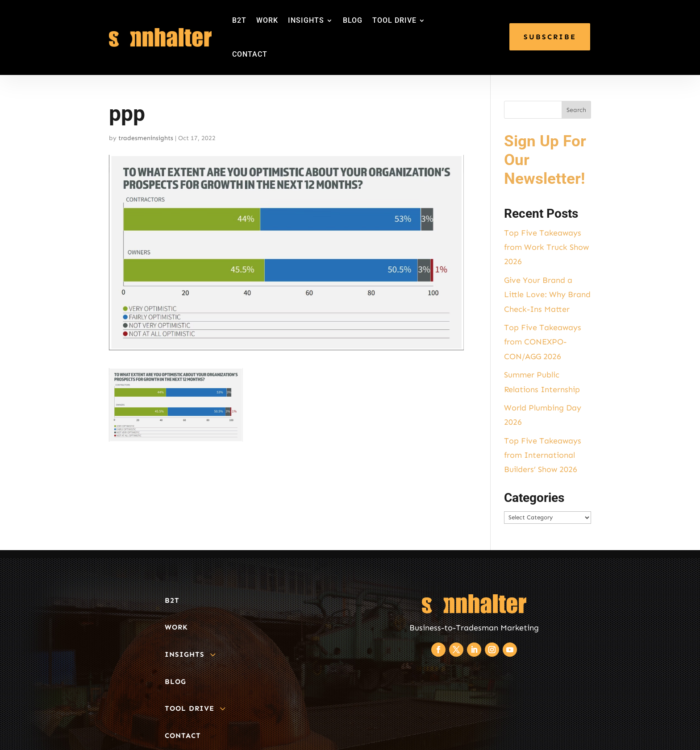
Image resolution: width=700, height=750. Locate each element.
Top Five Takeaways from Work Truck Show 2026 (546, 247)
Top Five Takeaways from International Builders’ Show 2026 (543, 455)
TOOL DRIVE (394, 20)
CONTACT (250, 54)
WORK (267, 20)
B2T (239, 20)
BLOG (353, 20)
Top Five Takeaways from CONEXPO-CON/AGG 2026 (543, 342)
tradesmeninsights (146, 138)
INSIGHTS (306, 20)
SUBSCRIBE (550, 37)
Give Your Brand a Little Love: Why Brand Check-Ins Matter (547, 295)
